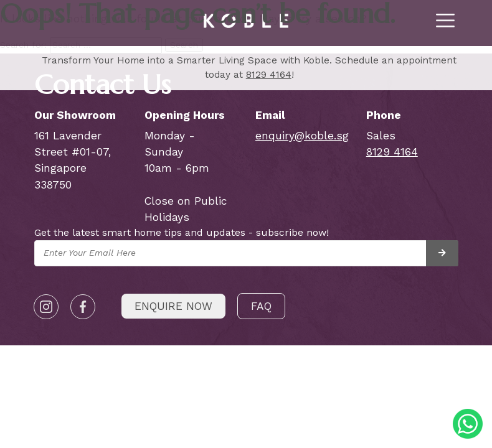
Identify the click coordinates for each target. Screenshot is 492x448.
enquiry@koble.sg (302, 136)
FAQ (261, 306)
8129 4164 (269, 75)
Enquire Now (173, 306)
